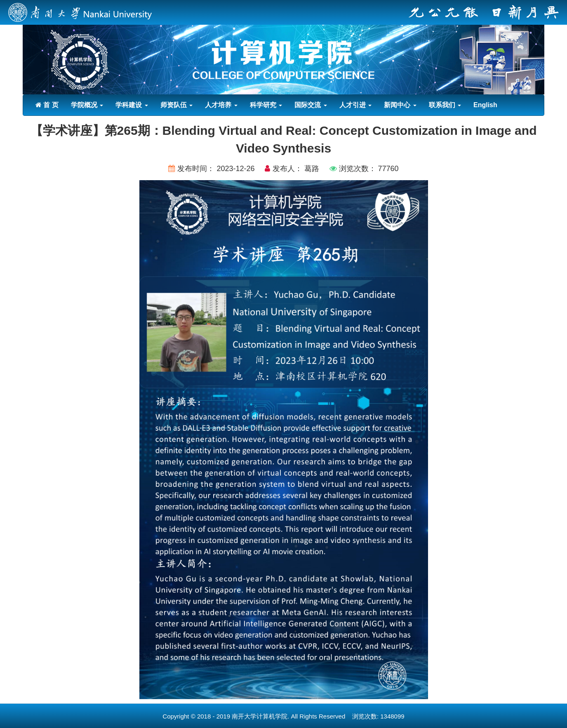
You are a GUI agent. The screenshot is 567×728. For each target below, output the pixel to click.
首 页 (47, 105)
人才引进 (355, 105)
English (485, 105)
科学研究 (266, 105)
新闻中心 (400, 105)
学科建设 (132, 105)
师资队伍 (176, 105)
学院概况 (87, 105)
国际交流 (311, 105)
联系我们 (445, 105)
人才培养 (221, 105)
